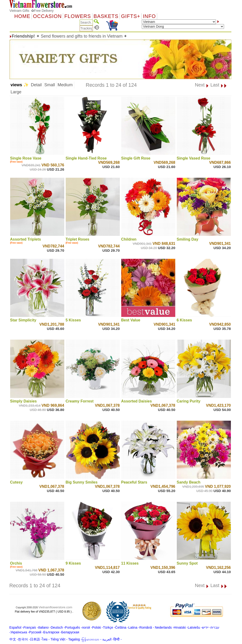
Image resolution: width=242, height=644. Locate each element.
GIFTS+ (131, 16)
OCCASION (48, 16)
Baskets (106, 16)
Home (22, 16)
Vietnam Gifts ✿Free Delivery (32, 11)
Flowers (78, 16)
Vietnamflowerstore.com (55, 607)
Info (149, 16)
